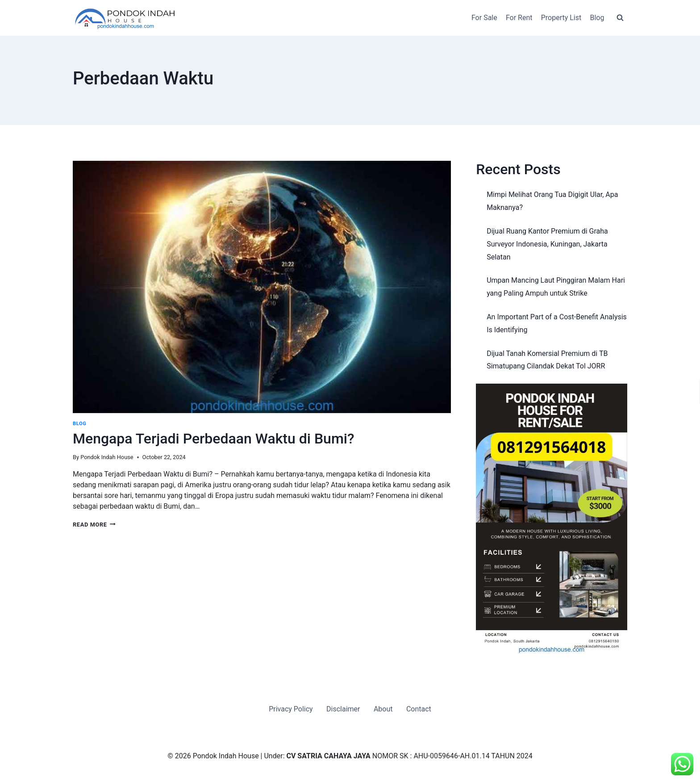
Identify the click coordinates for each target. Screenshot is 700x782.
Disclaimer (343, 709)
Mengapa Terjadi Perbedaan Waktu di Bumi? (214, 439)
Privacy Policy (291, 709)
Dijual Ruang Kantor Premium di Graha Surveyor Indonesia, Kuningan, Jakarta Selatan (547, 244)
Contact (419, 709)
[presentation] (262, 287)
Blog (597, 18)
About (383, 709)
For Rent (519, 18)
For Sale (484, 18)
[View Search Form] (620, 18)
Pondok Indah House (107, 457)
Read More (94, 525)
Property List (561, 18)
